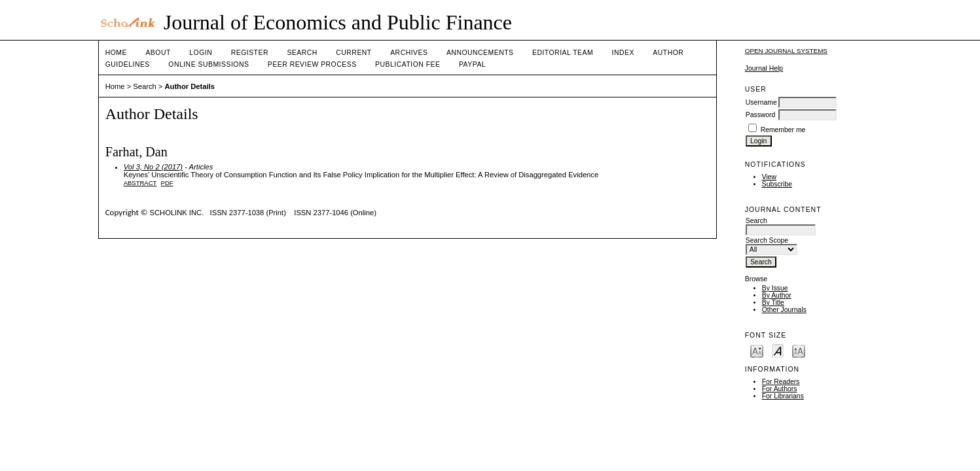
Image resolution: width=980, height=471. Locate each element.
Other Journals (784, 310)
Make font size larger (799, 350)
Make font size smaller (757, 350)
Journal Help (764, 68)
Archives (409, 53)
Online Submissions (209, 64)
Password (761, 115)
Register (250, 53)
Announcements (480, 53)
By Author (777, 295)
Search (302, 53)
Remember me (783, 130)
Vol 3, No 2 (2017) (153, 167)
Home (116, 53)
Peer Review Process (312, 64)
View (769, 177)
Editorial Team (563, 53)
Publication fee (408, 64)
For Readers (781, 382)
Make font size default (778, 350)
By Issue (775, 288)
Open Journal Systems (786, 51)
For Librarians (783, 396)
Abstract (140, 183)
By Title (773, 303)
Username (761, 102)
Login (201, 53)
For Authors (780, 389)
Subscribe (777, 184)
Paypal (472, 64)
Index (623, 53)
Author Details (189, 86)
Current (354, 53)
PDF (167, 183)
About (158, 53)
